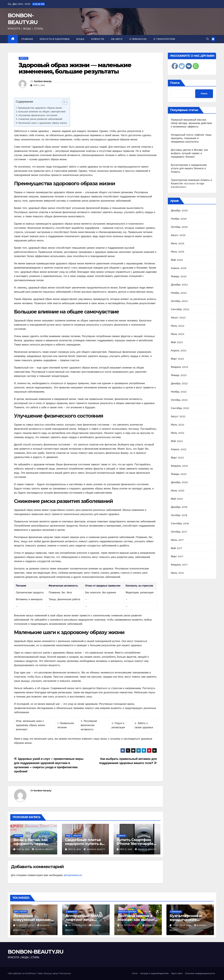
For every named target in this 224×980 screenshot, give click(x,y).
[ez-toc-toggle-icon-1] (63, 103)
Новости (98, 39)
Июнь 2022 (178, 433)
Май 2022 (177, 441)
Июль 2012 (177, 573)
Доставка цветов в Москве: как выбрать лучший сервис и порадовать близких (189, 153)
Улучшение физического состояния (38, 115)
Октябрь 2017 (179, 532)
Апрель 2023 (179, 351)
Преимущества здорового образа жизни (40, 108)
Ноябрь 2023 (179, 293)
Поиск (175, 83)
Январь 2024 (179, 276)
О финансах (138, 39)
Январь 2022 (179, 474)
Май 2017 (177, 548)
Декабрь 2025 (179, 210)
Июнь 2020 (178, 491)
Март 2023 (177, 359)
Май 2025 (177, 260)
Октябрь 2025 (179, 227)
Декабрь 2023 (179, 285)
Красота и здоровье (55, 39)
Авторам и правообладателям (154, 973)
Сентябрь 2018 (180, 523)
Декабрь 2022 (179, 383)
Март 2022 (177, 458)
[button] (208, 39)
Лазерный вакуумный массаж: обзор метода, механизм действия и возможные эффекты (191, 123)
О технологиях (164, 39)
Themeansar (65, 973)
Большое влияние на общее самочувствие (42, 112)
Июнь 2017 (177, 540)
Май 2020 (177, 499)
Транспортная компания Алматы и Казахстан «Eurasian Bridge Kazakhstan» (191, 183)
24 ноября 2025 (78, 925)
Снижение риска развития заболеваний (40, 119)
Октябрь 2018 (179, 515)
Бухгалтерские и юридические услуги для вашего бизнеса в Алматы (189, 168)
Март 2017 (177, 556)
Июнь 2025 (178, 252)
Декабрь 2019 (179, 507)
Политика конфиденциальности (200, 973)
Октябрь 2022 (179, 400)
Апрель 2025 (179, 268)
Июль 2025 (178, 243)
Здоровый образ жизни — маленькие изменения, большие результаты (75, 68)
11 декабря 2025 (26, 925)
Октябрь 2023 (179, 301)
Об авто (117, 39)
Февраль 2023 (180, 367)
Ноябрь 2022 (179, 392)
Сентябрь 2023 (180, 309)
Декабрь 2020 (179, 482)
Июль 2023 (178, 326)
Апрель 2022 (179, 449)
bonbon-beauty (43, 81)
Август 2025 (178, 235)
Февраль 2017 (179, 565)
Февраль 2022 (180, 466)
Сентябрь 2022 (180, 408)
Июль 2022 (178, 425)
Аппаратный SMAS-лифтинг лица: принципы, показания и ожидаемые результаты (191, 138)
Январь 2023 (179, 375)
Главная (27, 39)
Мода (80, 39)
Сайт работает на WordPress (22, 973)
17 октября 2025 (182, 925)
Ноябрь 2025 (179, 219)
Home (135, 973)
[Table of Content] (65, 102)
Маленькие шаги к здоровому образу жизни (42, 123)
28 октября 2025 (130, 925)
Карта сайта (177, 973)
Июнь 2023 (178, 334)
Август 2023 (178, 318)
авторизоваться (73, 875)
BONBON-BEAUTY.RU (36, 952)
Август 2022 (178, 416)
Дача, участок (20, 912)
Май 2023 (177, 342)
